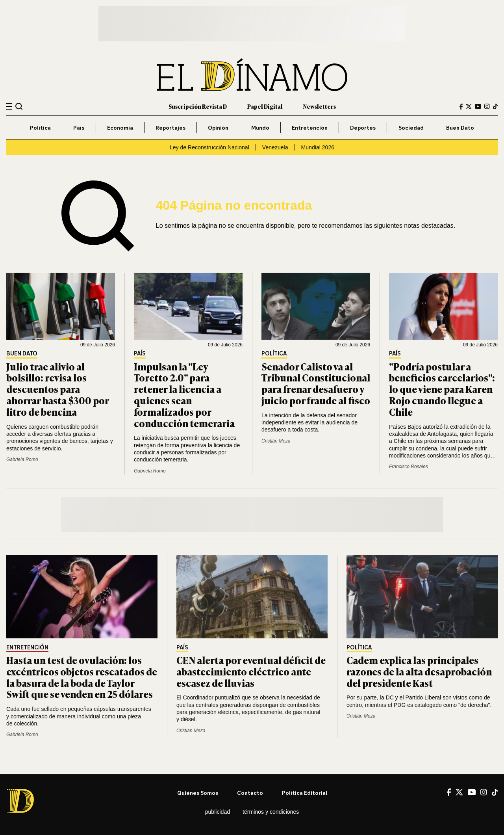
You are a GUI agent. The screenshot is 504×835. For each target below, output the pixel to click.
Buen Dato (460, 127)
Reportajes (170, 127)
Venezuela (275, 147)
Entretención (310, 127)
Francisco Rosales (409, 467)
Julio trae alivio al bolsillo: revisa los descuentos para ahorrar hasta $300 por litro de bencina (57, 389)
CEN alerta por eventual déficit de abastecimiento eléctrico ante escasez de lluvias (251, 671)
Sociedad (411, 127)
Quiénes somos (198, 793)
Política (40, 127)
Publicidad (218, 812)
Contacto (250, 793)
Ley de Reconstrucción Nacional (209, 147)
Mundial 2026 (318, 147)
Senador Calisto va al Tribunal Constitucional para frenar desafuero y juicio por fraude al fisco (316, 383)
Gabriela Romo (22, 459)
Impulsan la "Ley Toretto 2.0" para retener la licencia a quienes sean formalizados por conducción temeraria (184, 395)
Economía (120, 127)
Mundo (260, 127)
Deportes (363, 127)
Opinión (218, 127)
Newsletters (320, 106)
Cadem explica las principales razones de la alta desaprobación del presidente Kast (419, 671)
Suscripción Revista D (198, 106)
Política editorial (305, 793)
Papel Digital (265, 106)
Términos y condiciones (271, 812)
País (79, 127)
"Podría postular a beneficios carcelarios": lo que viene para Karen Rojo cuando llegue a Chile (442, 389)
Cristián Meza (276, 441)
